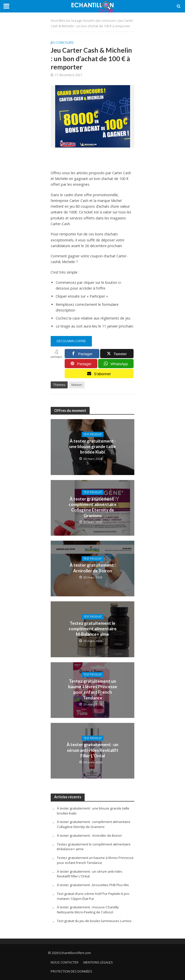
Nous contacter (65, 962)
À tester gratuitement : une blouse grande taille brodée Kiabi (92, 447)
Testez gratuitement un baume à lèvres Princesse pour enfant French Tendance (93, 689)
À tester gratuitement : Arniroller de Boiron (93, 568)
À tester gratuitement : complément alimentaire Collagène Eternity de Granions (93, 507)
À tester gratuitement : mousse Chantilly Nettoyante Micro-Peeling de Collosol (88, 910)
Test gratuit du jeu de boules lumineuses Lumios (94, 921)
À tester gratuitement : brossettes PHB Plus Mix (93, 885)
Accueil (88, 21)
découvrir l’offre (71, 341)
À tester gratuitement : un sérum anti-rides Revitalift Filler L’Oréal (92, 750)
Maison (77, 385)
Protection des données (71, 971)
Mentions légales (98, 962)
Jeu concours (106, 21)
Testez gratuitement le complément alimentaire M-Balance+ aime (93, 629)
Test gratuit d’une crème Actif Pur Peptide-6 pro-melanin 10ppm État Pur (93, 896)
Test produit (93, 434)
